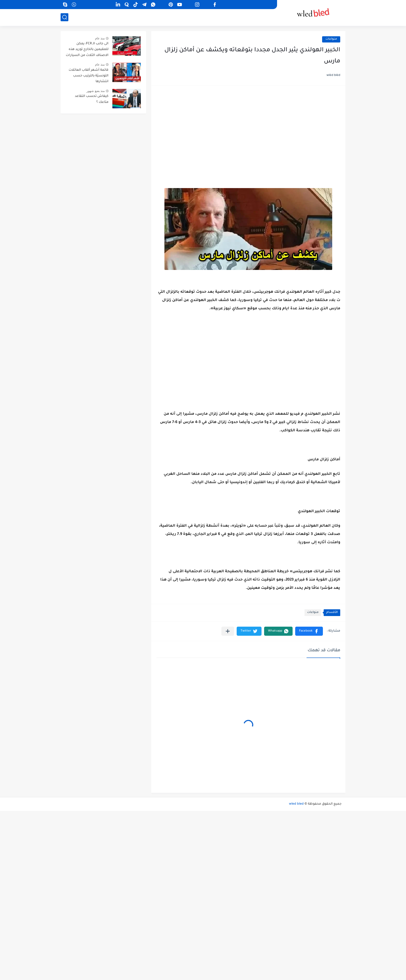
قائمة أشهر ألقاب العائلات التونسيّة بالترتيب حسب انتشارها (89, 76)
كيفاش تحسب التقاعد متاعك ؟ (92, 99)
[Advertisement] (248, 131)
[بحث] (64, 17)
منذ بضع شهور (96, 91)
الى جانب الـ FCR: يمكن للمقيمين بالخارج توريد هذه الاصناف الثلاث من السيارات (87, 50)
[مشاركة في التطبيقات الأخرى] (228, 631)
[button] (309, 631)
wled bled (296, 804)
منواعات (331, 39)
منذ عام (100, 38)
